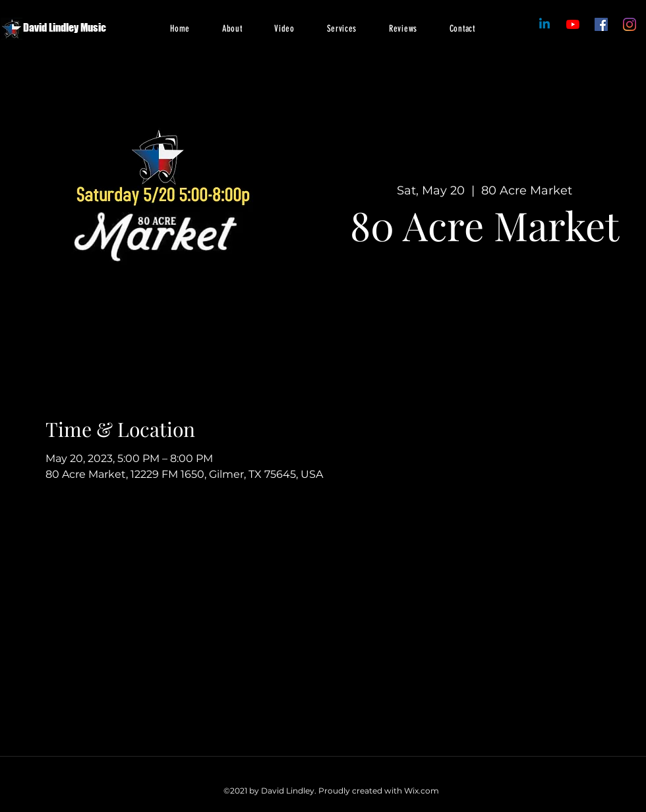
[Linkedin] (544, 24)
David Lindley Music (65, 27)
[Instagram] (630, 24)
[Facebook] (573, 24)
